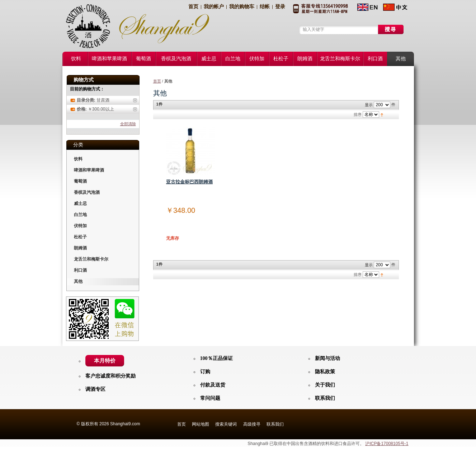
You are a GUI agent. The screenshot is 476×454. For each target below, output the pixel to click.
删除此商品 (135, 100)
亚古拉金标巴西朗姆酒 (189, 182)
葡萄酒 (80, 181)
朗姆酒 (80, 248)
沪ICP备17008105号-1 (387, 444)
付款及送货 (213, 385)
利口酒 (80, 270)
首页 (193, 7)
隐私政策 (325, 372)
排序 (358, 114)
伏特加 (80, 226)
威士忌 (80, 203)
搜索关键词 (226, 424)
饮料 (78, 159)
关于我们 (325, 385)
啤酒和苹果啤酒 (89, 170)
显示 (369, 105)
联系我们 (325, 398)
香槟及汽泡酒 (87, 192)
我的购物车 (242, 7)
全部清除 (128, 124)
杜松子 (80, 237)
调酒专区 (95, 389)
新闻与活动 (327, 358)
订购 (205, 372)
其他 (78, 281)
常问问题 (210, 398)
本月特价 (105, 361)
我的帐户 (214, 7)
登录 (280, 7)
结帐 (265, 7)
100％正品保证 (216, 358)
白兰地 (80, 215)
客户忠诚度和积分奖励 (110, 376)
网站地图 (201, 424)
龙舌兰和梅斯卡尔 (91, 259)
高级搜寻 (252, 424)
